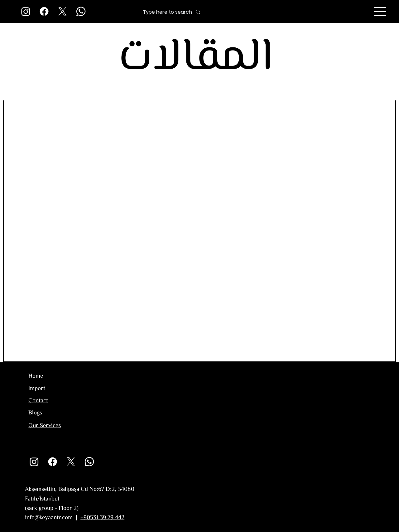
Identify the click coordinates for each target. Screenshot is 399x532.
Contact (38, 401)
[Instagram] (26, 11)
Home (36, 376)
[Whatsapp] (81, 11)
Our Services (45, 426)
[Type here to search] (157, 12)
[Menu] (380, 12)
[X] (62, 11)
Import (37, 389)
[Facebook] (44, 11)
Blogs (35, 413)
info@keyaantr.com (49, 518)
